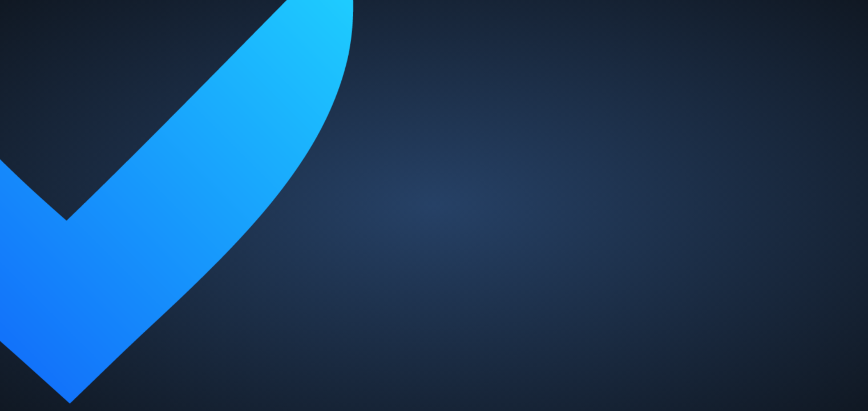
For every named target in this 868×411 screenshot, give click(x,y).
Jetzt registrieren (456, 279)
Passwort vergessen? (326, 224)
